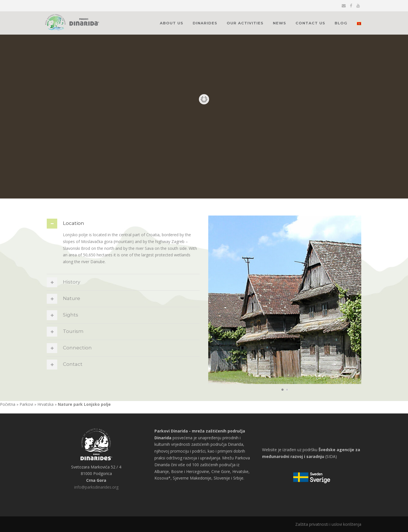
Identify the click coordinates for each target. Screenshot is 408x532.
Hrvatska (45, 404)
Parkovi (26, 404)
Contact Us (310, 23)
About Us (172, 23)
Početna (8, 404)
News (280, 23)
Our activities (245, 23)
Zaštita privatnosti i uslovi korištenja (328, 524)
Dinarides (205, 23)
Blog (341, 23)
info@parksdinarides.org (96, 487)
